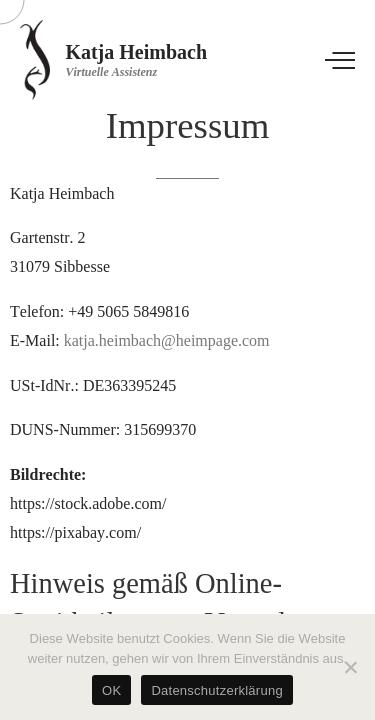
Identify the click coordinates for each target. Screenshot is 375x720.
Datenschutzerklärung (216, 690)
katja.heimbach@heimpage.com (167, 340)
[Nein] (350, 667)
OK (111, 690)
